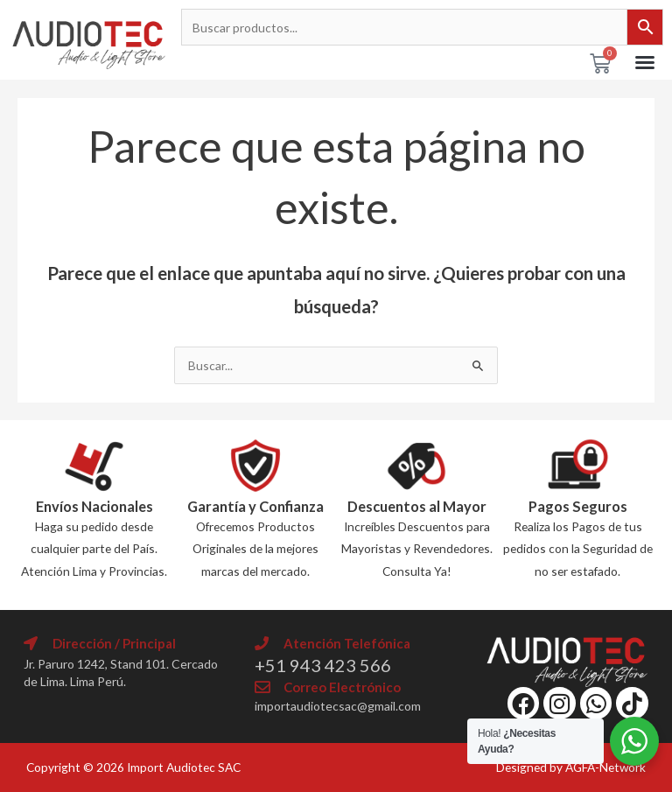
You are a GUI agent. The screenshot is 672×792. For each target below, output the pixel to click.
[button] (645, 62)
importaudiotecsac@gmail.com (338, 706)
